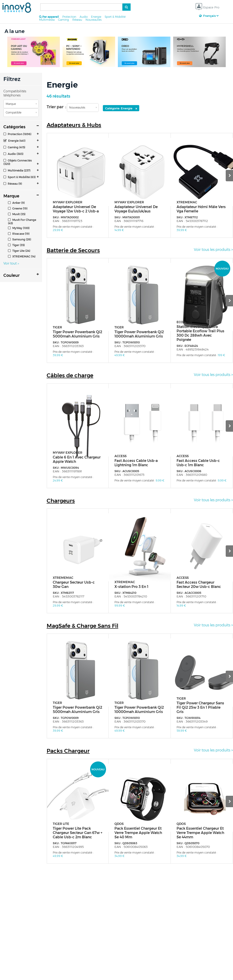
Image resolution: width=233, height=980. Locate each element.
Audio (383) (13, 154)
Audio (84, 17)
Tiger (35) (16, 245)
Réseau (77, 20)
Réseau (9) (13, 184)
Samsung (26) (20, 239)
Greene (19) (18, 208)
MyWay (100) (19, 228)
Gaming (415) (14, 147)
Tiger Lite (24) (19, 251)
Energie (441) (14, 141)
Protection (69, 17)
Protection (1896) (17, 134)
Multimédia (47, 20)
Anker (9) (16, 203)
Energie (96, 17)
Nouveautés (94, 20)
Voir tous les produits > (213, 250)
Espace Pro (207, 8)
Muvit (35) (17, 214)
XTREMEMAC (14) (22, 256)
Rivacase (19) (19, 234)
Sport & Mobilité (115, 17)
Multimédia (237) (17, 170)
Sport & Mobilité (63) (20, 177)
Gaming (63, 20)
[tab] (21, 134)
